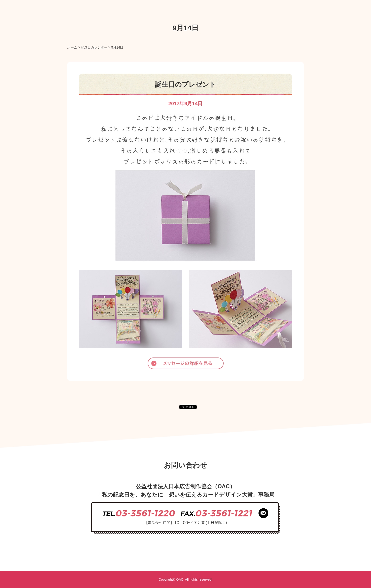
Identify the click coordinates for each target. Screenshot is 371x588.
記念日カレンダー (94, 47)
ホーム (72, 47)
